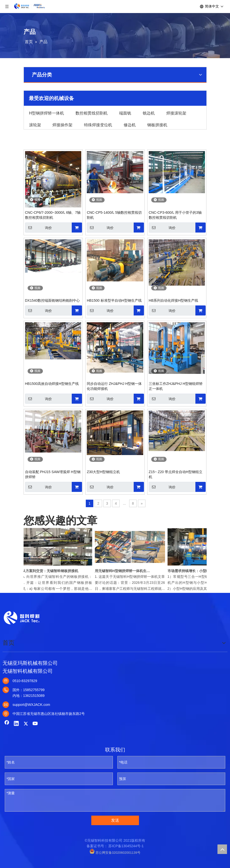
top (222, 849)
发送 (115, 820)
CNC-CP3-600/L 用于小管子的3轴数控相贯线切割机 (175, 215)
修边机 (130, 125)
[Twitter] (26, 724)
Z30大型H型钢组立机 (103, 472)
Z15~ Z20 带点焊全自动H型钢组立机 (176, 474)
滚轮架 (35, 125)
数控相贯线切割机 (92, 113)
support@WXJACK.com (31, 705)
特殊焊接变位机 (98, 125)
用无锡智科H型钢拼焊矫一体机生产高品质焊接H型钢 (124, 571)
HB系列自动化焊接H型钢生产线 (174, 300)
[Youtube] (35, 724)
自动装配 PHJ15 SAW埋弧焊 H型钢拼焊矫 (53, 474)
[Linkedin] (16, 724)
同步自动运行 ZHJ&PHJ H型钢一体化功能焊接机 (114, 386)
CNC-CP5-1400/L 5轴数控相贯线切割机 (114, 215)
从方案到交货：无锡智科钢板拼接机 (51, 571)
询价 (39, 228)
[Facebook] (7, 724)
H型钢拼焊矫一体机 (47, 113)
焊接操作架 (62, 125)
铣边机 (149, 113)
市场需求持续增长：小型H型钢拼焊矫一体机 (197, 571)
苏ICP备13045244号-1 (126, 846)
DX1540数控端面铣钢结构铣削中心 (53, 300)
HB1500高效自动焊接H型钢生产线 (52, 384)
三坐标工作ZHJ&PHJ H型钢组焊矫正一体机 (176, 386)
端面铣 (125, 113)
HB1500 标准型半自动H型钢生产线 (114, 300)
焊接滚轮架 (176, 113)
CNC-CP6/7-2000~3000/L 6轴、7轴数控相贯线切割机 (53, 215)
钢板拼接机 (157, 125)
